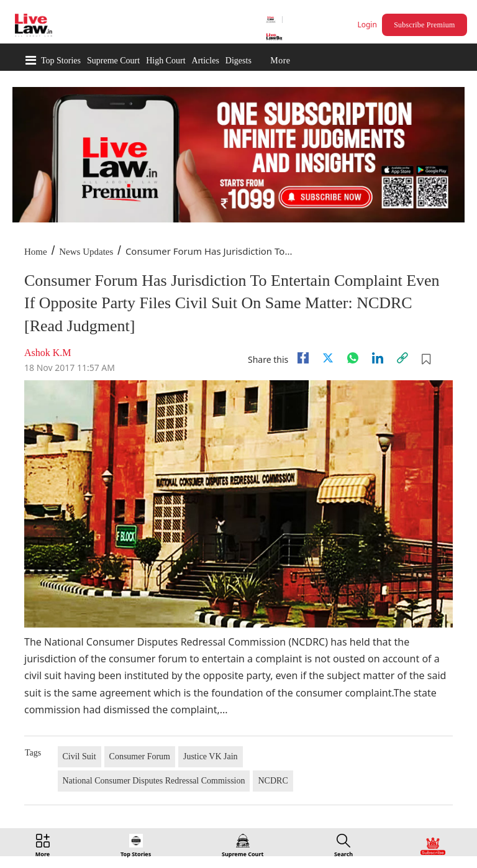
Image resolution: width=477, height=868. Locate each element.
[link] (402, 358)
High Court (166, 61)
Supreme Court (113, 61)
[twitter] (328, 358)
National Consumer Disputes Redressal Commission (154, 781)
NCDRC (273, 781)
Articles (206, 61)
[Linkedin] (378, 358)
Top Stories (61, 61)
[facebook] (303, 358)
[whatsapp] (353, 358)
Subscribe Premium (424, 25)
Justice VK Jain (211, 756)
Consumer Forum (140, 756)
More (280, 61)
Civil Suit (79, 756)
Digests (238, 61)
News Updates (86, 252)
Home (36, 252)
